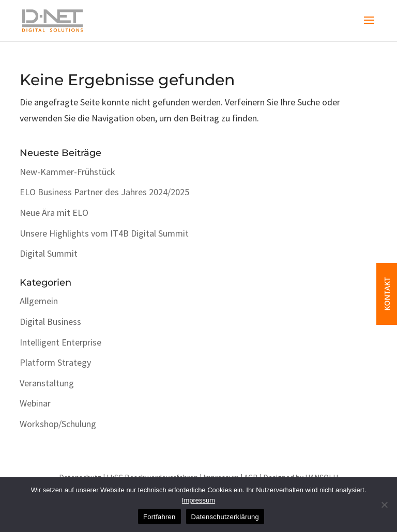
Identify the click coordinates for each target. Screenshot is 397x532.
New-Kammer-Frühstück (67, 172)
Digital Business (50, 322)
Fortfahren (159, 517)
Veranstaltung (47, 383)
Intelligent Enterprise (60, 342)
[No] (384, 505)
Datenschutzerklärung (225, 517)
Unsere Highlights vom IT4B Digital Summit (104, 233)
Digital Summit (49, 253)
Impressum (198, 500)
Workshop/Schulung (58, 424)
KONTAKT (387, 289)
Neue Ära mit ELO (54, 213)
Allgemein (39, 301)
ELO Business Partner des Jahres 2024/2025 (104, 192)
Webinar (35, 403)
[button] (369, 27)
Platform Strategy (55, 362)
